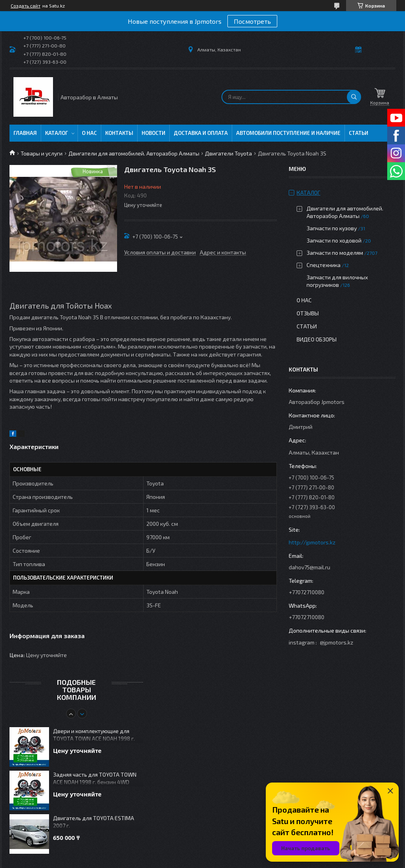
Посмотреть (252, 21)
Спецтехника (324, 265)
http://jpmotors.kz (312, 542)
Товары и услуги (42, 153)
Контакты (119, 133)
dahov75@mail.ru (309, 567)
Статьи (359, 133)
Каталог (57, 133)
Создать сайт (26, 6)
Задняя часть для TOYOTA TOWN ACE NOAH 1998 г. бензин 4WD (95, 778)
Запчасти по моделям (335, 253)
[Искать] (354, 97)
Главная (25, 133)
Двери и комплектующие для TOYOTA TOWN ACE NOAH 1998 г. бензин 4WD (94, 735)
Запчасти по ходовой (334, 240)
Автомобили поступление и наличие (288, 133)
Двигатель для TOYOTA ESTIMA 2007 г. (94, 822)
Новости (153, 133)
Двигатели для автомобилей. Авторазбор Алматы (134, 153)
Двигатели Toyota (228, 153)
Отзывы (308, 313)
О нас (89, 133)
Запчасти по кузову (332, 228)
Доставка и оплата (201, 133)
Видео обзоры (317, 339)
